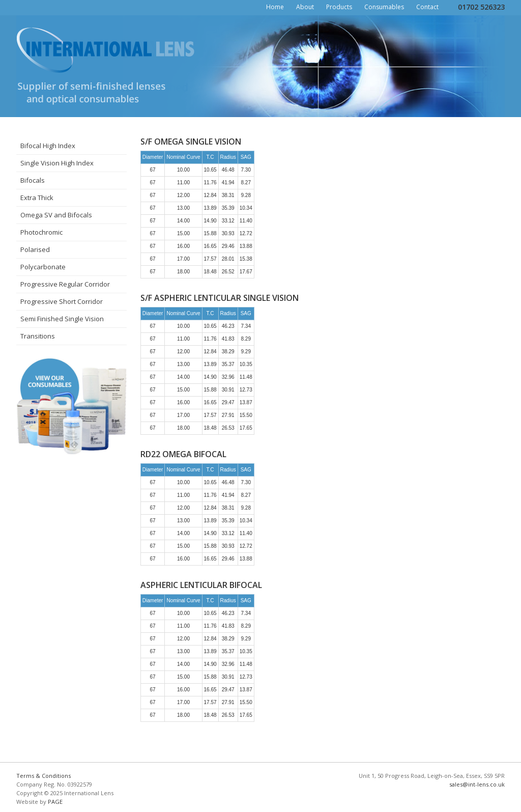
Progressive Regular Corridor (65, 284)
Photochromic (41, 232)
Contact (427, 7)
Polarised (35, 249)
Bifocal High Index (48, 146)
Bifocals (33, 180)
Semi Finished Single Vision (62, 319)
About (305, 7)
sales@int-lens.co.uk (477, 784)
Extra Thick (37, 198)
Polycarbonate (43, 267)
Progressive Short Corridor (62, 301)
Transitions (38, 336)
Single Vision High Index (57, 163)
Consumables (384, 7)
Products (339, 7)
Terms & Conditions (44, 776)
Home (275, 7)
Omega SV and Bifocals (56, 215)
